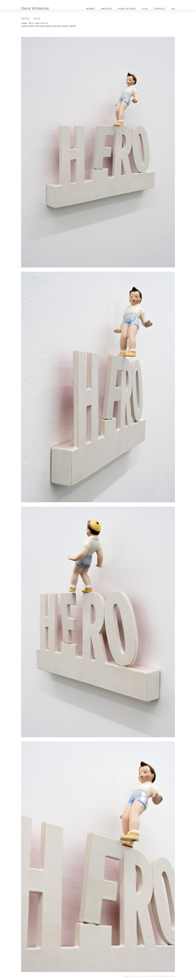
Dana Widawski (35, 8)
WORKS (90, 9)
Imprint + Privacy (132, 976)
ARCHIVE (106, 9)
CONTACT (160, 9)
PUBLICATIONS (127, 9)
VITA (145, 9)
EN (173, 9)
